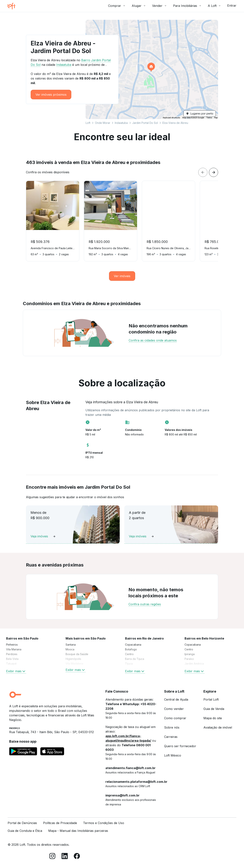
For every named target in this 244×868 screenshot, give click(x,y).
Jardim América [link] (194, 664)
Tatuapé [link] (11, 664)
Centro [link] (129, 654)
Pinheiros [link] (12, 645)
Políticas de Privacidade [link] (60, 823)
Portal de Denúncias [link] (22, 823)
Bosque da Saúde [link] (77, 654)
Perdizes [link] (12, 654)
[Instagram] (52, 857)
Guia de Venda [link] (214, 709)
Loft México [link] (173, 755)
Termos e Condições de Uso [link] (104, 823)
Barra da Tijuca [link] (135, 659)
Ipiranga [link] (190, 654)
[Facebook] (77, 857)
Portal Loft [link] (211, 699)
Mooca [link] (70, 649)
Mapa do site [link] (213, 718)
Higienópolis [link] (73, 659)
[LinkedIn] (65, 857)
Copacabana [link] (133, 645)
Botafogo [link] (131, 649)
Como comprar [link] (175, 718)
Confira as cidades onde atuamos (153, 340)
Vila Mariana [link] (14, 649)
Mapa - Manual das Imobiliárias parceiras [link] (78, 831)
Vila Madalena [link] (74, 664)
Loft (88, 123)
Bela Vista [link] (12, 659)
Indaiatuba (121, 123)
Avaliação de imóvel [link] (218, 727)
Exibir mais (16, 671)
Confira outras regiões (145, 604)
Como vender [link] (174, 709)
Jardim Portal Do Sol (145, 123)
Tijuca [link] (129, 664)
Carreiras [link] (171, 737)
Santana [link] (71, 645)
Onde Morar (103, 123)
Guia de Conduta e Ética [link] (25, 831)
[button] (152, 69)
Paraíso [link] (189, 659)
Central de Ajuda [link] (176, 699)
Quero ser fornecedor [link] (180, 746)
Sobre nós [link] (172, 727)
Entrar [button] (232, 6)
